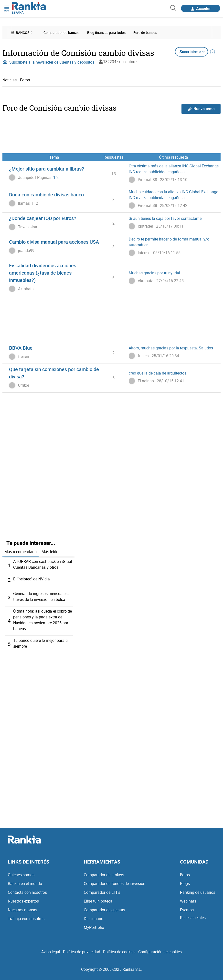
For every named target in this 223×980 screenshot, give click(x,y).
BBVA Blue (21, 348)
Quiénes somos (21, 875)
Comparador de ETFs (102, 892)
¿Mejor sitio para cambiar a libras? (47, 169)
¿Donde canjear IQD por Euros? (43, 218)
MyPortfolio (94, 927)
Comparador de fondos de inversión (115, 884)
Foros (25, 80)
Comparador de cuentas (104, 910)
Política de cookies (119, 952)
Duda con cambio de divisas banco (46, 195)
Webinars (188, 901)
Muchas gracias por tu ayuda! (154, 273)
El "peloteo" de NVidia (32, 579)
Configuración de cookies (160, 952)
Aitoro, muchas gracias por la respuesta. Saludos (171, 348)
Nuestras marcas (22, 910)
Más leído (50, 552)
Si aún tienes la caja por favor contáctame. (166, 218)
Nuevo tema (201, 109)
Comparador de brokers (104, 875)
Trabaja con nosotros (26, 919)
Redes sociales (193, 918)
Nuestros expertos (23, 901)
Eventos (187, 910)
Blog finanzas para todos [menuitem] (106, 33)
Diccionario (94, 919)
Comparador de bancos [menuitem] (61, 33)
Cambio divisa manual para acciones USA (54, 242)
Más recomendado (21, 552)
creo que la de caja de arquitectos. (158, 373)
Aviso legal (51, 952)
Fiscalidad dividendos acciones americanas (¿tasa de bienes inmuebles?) (43, 273)
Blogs (185, 884)
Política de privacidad (82, 952)
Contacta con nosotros (27, 892)
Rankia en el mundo (25, 884)
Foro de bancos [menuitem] (145, 33)
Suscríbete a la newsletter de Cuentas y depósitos (48, 62)
